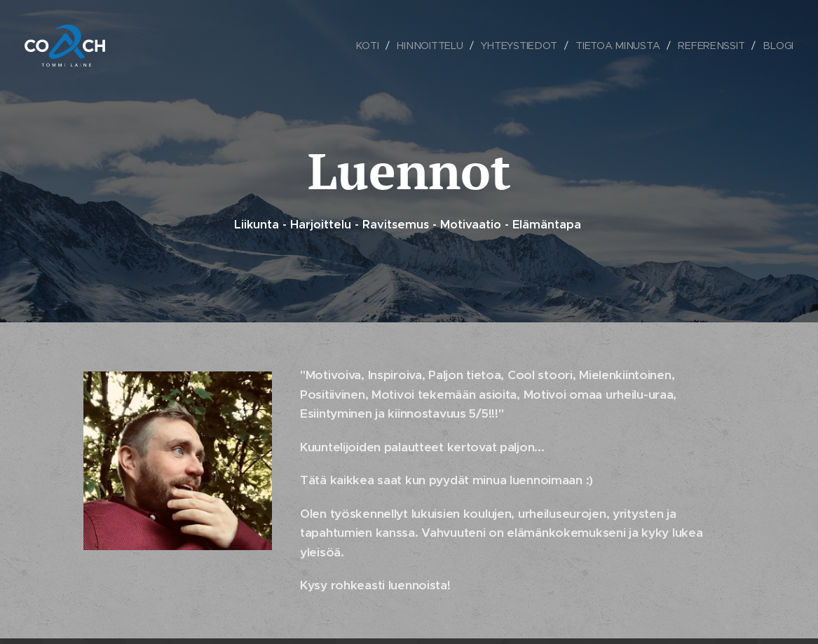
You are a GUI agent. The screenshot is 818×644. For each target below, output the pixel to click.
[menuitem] (370, 46)
